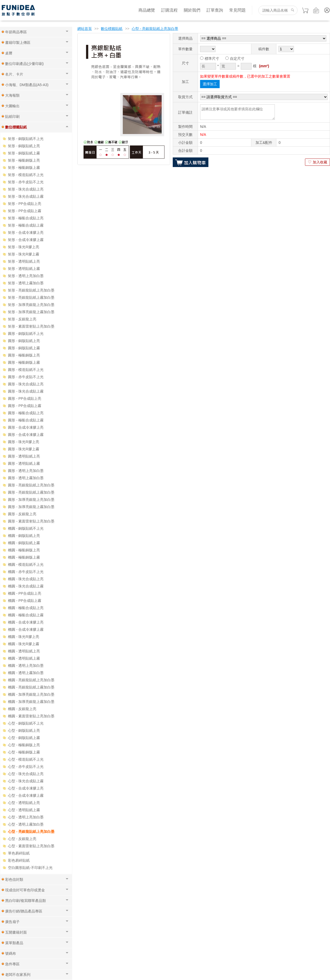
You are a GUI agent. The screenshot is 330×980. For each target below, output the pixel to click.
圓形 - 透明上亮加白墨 (26, 471)
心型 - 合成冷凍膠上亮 (26, 788)
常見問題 (237, 10)
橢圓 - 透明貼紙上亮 (24, 651)
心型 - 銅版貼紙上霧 (24, 738)
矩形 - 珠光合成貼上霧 (26, 196)
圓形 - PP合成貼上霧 (25, 406)
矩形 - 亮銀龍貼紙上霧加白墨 (31, 297)
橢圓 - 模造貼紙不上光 (26, 564)
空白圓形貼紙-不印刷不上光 (30, 868)
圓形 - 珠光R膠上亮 (24, 442)
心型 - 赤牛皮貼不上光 (26, 767)
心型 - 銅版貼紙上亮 (24, 730)
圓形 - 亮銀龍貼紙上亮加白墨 (31, 485)
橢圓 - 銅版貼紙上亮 (24, 536)
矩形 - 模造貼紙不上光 (26, 175)
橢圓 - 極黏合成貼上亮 (26, 608)
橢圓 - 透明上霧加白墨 (26, 673)
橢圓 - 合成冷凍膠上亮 (26, 622)
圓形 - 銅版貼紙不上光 (26, 334)
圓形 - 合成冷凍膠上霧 (26, 435)
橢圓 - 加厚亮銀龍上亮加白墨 (31, 694)
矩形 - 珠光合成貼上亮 (26, 189)
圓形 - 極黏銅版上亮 (24, 355)
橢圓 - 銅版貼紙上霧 (24, 543)
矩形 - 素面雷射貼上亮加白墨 (31, 326)
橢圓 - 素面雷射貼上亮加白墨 (31, 716)
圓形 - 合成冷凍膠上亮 (26, 427)
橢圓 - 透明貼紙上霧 (24, 658)
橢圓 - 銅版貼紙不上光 (26, 528)
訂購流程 (169, 10)
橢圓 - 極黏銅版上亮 (24, 550)
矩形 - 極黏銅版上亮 (24, 160)
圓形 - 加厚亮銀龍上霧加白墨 (31, 507)
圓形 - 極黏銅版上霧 (24, 362)
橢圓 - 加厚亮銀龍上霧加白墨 (31, 702)
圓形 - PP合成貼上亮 (25, 398)
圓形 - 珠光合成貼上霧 (26, 391)
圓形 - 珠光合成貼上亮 (26, 384)
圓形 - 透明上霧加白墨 (26, 478)
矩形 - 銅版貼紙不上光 (26, 139)
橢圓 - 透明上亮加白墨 (26, 666)
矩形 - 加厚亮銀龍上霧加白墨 (31, 312)
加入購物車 (191, 162)
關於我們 (192, 10)
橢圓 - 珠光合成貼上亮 (26, 579)
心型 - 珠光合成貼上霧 (26, 781)
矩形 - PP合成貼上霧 (25, 211)
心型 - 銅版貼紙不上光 (26, 723)
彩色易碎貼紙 (19, 860)
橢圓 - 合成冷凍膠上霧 (26, 629)
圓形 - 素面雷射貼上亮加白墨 (31, 521)
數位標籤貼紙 (112, 29)
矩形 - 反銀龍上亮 (22, 319)
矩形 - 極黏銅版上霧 (24, 168)
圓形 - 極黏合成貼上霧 (26, 420)
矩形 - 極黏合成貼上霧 (26, 225)
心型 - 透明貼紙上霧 (24, 810)
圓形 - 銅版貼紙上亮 (24, 341)
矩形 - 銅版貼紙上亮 (24, 146)
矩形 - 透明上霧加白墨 (26, 283)
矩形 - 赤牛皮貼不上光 (26, 182)
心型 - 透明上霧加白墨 (26, 824)
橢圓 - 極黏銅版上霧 (24, 557)
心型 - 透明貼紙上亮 (24, 803)
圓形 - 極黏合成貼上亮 (26, 413)
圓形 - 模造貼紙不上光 (26, 370)
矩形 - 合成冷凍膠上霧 (26, 240)
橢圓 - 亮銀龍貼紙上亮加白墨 (31, 680)
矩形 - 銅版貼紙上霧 (24, 153)
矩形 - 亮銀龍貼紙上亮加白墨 (31, 290)
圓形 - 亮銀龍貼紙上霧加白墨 (31, 492)
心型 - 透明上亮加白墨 (26, 817)
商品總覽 (147, 10)
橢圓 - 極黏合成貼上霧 (26, 615)
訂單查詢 (215, 10)
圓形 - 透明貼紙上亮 (24, 456)
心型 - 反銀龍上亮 (22, 839)
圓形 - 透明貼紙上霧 (24, 463)
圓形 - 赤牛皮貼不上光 (26, 377)
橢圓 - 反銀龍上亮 (22, 709)
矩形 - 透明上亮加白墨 (26, 276)
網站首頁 (85, 29)
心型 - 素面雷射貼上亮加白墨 (31, 846)
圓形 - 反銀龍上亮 (22, 514)
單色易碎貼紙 (19, 853)
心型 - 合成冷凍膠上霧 (26, 795)
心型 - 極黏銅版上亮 (24, 745)
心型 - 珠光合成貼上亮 (26, 774)
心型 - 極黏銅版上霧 (24, 752)
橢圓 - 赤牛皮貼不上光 (26, 572)
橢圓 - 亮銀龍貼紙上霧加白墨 (31, 687)
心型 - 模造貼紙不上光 (26, 759)
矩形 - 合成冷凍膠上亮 (26, 232)
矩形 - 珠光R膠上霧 (24, 254)
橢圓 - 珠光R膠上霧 (24, 644)
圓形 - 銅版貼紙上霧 (24, 348)
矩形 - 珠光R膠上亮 (24, 247)
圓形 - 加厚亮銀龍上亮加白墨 (31, 500)
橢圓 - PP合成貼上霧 (25, 601)
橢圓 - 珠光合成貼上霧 (26, 586)
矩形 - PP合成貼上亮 (25, 204)
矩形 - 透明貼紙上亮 (24, 261)
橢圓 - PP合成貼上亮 (25, 593)
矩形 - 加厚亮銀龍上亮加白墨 (31, 305)
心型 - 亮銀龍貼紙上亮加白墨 (31, 832)
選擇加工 (210, 84)
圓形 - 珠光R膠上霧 (24, 449)
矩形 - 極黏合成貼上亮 (26, 218)
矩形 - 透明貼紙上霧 (24, 269)
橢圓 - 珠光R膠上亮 (24, 637)
